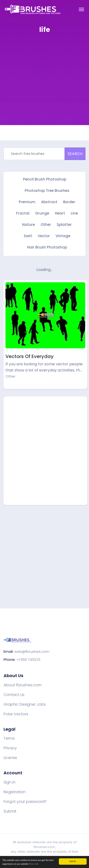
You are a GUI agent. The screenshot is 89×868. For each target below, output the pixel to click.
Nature (28, 225)
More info (34, 864)
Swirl (28, 236)
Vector (44, 236)
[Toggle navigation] (81, 9)
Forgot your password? (25, 802)
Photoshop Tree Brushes (47, 191)
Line (74, 213)
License (10, 758)
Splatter (64, 225)
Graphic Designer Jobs (25, 704)
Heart (60, 213)
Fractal (23, 213)
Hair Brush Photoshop (47, 247)
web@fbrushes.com (32, 651)
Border (69, 202)
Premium (27, 202)
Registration (15, 792)
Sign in (9, 782)
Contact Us (14, 695)
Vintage (63, 236)
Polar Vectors (16, 714)
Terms (9, 738)
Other (46, 225)
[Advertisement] (44, 82)
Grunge (42, 213)
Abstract (49, 202)
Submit (10, 811)
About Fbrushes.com (23, 685)
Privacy (10, 748)
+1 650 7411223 (28, 659)
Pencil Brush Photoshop (45, 179)
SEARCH (75, 154)
